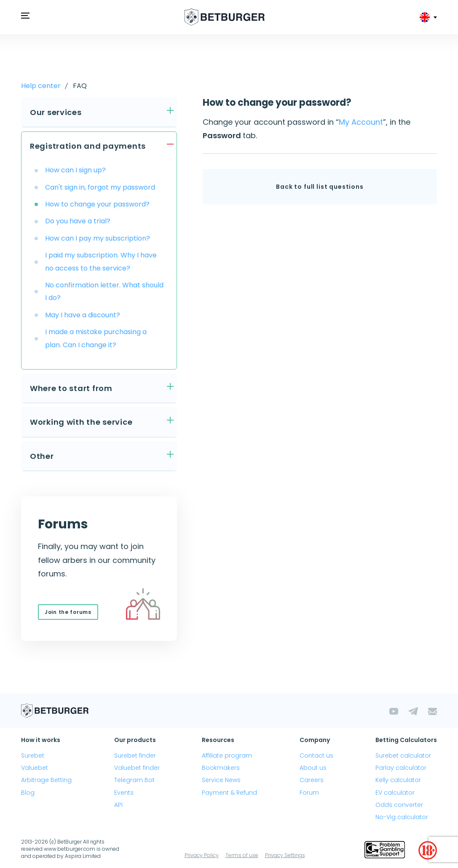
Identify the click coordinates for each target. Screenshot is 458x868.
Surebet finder (135, 755)
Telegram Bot (134, 780)
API (118, 805)
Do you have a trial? (78, 221)
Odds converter (399, 805)
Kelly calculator (398, 780)
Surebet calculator (403, 755)
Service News (221, 780)
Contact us (316, 755)
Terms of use (242, 855)
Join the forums (68, 612)
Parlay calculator (401, 768)
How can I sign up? (75, 170)
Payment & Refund (229, 793)
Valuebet (35, 768)
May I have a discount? (83, 315)
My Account (361, 122)
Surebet (33, 755)
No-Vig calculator (402, 817)
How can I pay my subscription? (98, 238)
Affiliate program (227, 755)
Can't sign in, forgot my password (100, 187)
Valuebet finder (137, 768)
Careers (312, 780)
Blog (28, 793)
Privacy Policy (202, 855)
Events (124, 793)
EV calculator (395, 793)
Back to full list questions (320, 187)
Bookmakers (221, 768)
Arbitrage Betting (46, 780)
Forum (309, 793)
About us (313, 768)
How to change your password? (97, 204)
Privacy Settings (285, 855)
